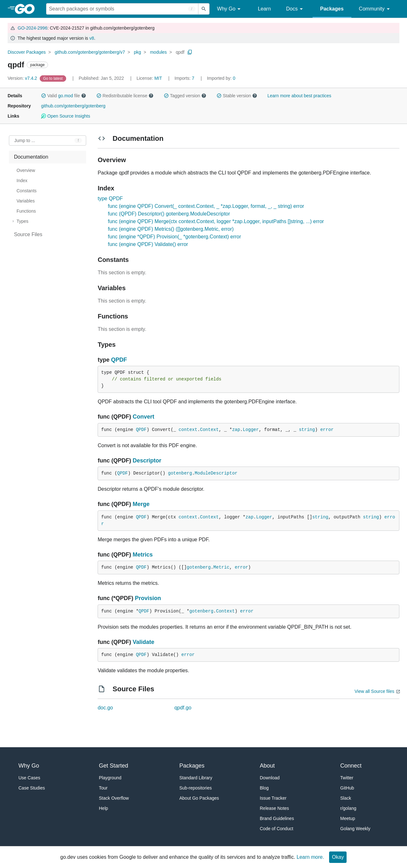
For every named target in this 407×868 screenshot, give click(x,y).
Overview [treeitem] (26, 170)
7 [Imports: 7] (185, 78)
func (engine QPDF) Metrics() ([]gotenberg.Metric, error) (171, 229)
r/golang (348, 808)
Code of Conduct (276, 829)
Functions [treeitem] (26, 211)
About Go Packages (199, 798)
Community (375, 9)
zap (236, 430)
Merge (141, 504)
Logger (251, 430)
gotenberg (180, 473)
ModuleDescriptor (216, 473)
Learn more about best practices (299, 96)
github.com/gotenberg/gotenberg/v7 (90, 52)
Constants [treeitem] (27, 191)
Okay (338, 857)
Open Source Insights (66, 116)
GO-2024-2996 (33, 28)
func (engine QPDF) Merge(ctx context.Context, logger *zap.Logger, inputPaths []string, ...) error (216, 221)
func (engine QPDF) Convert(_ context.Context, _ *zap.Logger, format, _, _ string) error (206, 206)
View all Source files (374, 691)
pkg (138, 52)
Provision (148, 598)
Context (209, 430)
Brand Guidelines (277, 818)
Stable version (237, 96)
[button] (44, 96)
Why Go (230, 9)
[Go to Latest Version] (54, 78)
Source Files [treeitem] (28, 234)
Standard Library (196, 778)
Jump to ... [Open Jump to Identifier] (25, 140)
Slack (346, 798)
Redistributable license (125, 96)
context (188, 430)
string (307, 430)
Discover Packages (27, 52)
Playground (110, 778)
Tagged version (185, 96)
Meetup (348, 818)
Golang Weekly (355, 829)
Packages (332, 9)
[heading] (27, 9)
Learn (264, 9)
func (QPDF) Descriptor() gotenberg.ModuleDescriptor (169, 214)
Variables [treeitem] (26, 201)
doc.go (105, 708)
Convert (143, 417)
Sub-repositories (196, 788)
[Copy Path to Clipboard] (190, 52)
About (267, 766)
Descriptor (147, 461)
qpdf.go (183, 708)
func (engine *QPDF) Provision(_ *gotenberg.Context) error (174, 237)
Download (270, 778)
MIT (158, 78)
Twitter (347, 778)
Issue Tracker (273, 798)
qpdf (180, 52)
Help (103, 808)
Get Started (114, 766)
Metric (221, 567)
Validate (143, 642)
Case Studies (32, 788)
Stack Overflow (114, 798)
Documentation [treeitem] (31, 157)
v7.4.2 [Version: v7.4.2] (23, 78)
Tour (103, 788)
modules (159, 52)
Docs (296, 9)
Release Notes (274, 808)
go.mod (66, 96)
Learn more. (310, 857)
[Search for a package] (122, 9)
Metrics (143, 555)
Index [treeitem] (22, 181)
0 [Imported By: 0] (221, 78)
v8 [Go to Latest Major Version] (92, 38)
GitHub (347, 788)
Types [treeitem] (22, 221)
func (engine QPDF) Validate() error (148, 244)
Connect (351, 766)
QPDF (119, 360)
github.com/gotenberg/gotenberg (73, 106)
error (327, 430)
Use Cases (29, 778)
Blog (264, 788)
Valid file (64, 96)
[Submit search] (204, 9)
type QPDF (110, 198)
